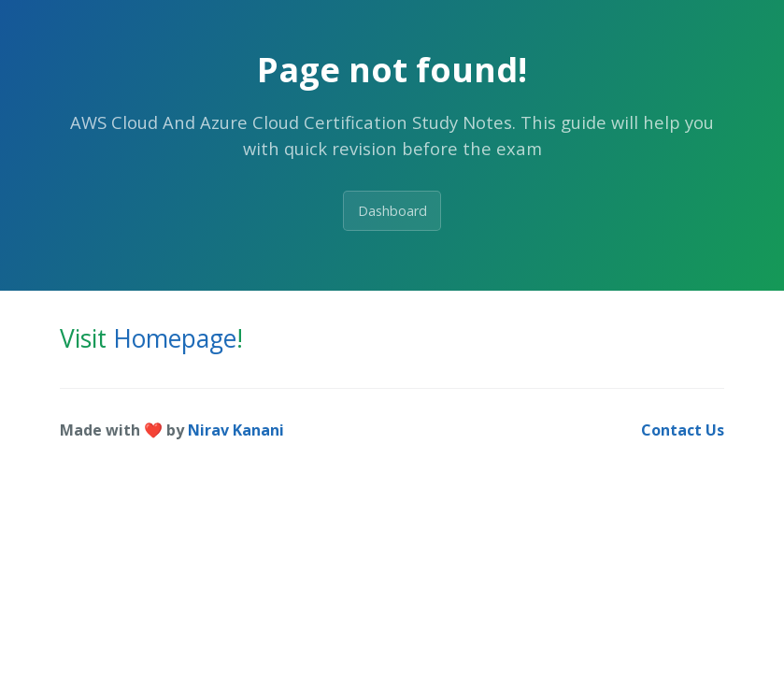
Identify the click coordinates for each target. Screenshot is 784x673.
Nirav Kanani (236, 430)
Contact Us (683, 430)
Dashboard (392, 211)
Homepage (175, 338)
